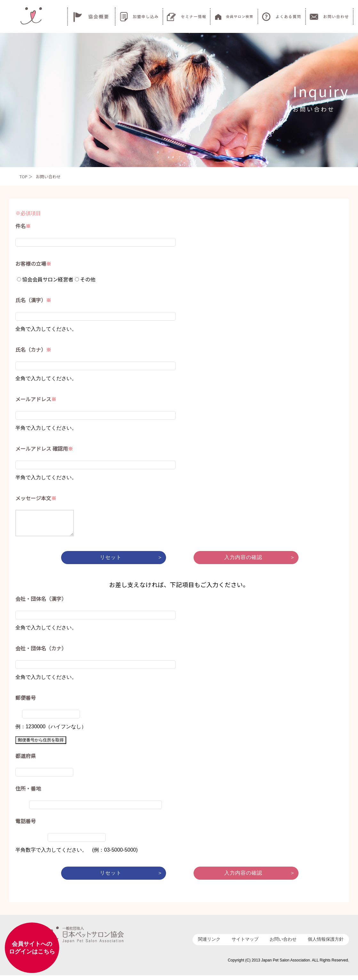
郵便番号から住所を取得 (41, 745)
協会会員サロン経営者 (45, 279)
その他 (85, 279)
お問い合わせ (283, 944)
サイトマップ (245, 944)
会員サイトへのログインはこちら (32, 948)
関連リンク (209, 944)
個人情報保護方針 (326, 944)
